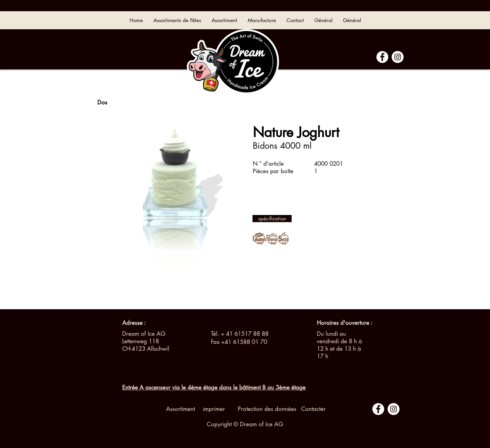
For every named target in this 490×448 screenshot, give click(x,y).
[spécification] (272, 219)
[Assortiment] (181, 409)
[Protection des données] (267, 409)
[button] (338, 323)
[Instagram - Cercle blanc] (398, 57)
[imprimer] (214, 409)
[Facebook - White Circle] (382, 57)
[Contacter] (313, 409)
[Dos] (102, 103)
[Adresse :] (134, 323)
